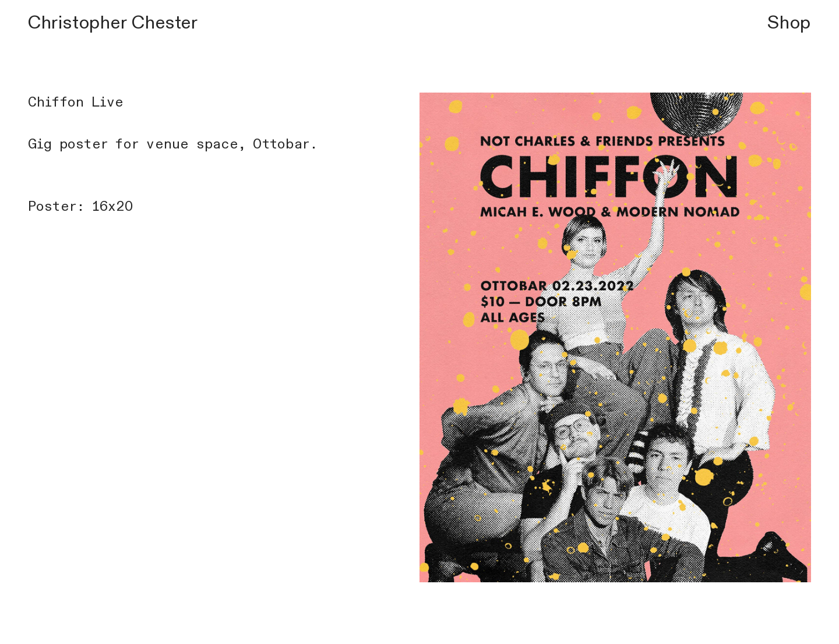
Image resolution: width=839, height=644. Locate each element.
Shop (789, 23)
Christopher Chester (113, 23)
